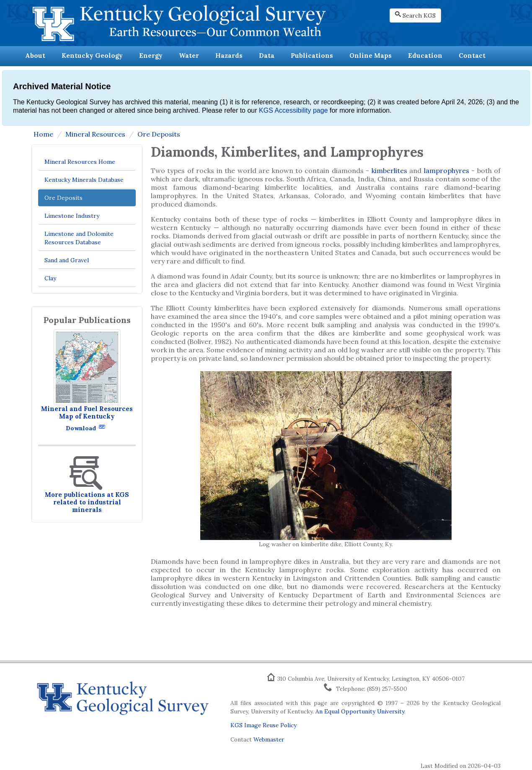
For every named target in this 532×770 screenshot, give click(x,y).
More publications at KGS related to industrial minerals (87, 502)
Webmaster (269, 739)
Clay (50, 278)
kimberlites (390, 171)
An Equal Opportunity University (360, 711)
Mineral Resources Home (80, 162)
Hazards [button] (229, 56)
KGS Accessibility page (293, 110)
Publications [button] (312, 56)
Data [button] (267, 56)
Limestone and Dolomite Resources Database (79, 238)
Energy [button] (151, 56)
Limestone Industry (72, 216)
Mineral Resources (95, 134)
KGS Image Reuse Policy (263, 725)
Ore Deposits (159, 134)
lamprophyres (447, 171)
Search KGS (415, 15)
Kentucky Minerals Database (84, 180)
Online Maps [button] (371, 56)
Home (43, 134)
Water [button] (189, 56)
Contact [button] (472, 56)
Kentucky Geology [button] (92, 56)
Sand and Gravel (67, 260)
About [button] (35, 56)
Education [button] (425, 56)
